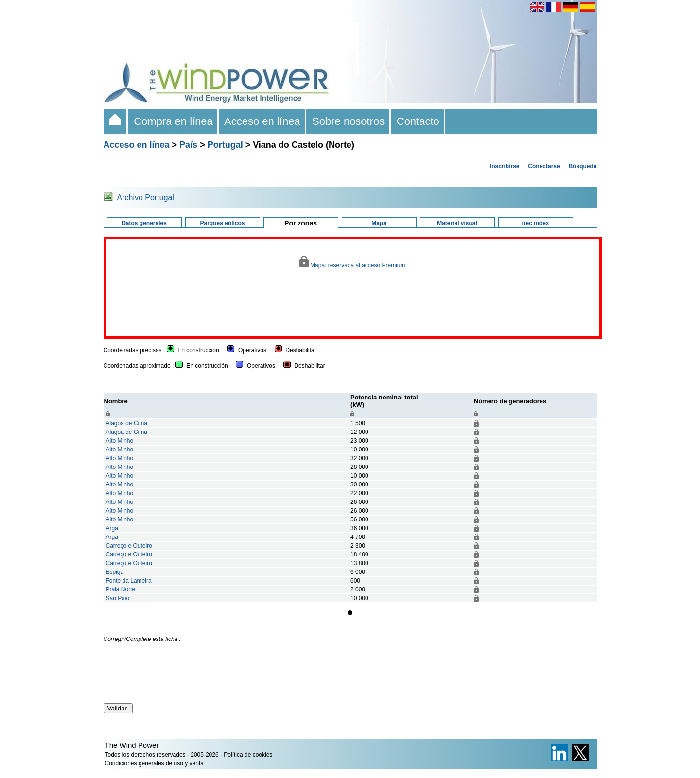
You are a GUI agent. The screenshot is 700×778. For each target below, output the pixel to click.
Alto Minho (120, 441)
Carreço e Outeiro (129, 546)
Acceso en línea (262, 121)
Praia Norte (121, 589)
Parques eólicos (222, 223)
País (188, 145)
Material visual (457, 223)
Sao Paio (118, 598)
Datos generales (144, 223)
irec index (535, 223)
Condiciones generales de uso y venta (154, 772)
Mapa (379, 223)
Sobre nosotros (349, 121)
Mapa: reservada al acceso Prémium (352, 262)
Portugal (225, 145)
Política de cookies (248, 763)
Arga (112, 528)
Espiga (115, 572)
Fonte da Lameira (129, 581)
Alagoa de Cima (127, 423)
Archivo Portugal (146, 198)
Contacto (418, 121)
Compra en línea (173, 121)
